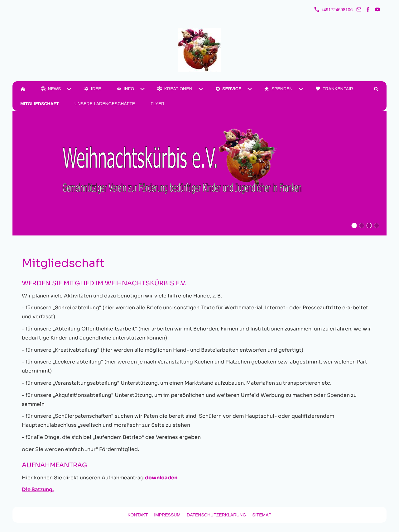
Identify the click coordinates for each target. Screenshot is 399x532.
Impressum (167, 515)
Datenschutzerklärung (216, 515)
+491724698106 (334, 10)
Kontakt (138, 515)
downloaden (161, 478)
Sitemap (262, 515)
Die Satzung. (38, 489)
